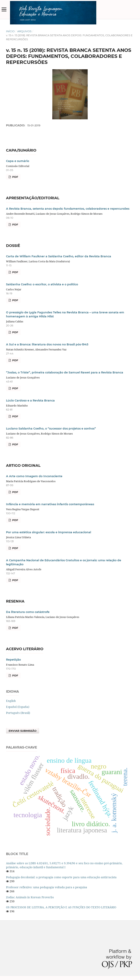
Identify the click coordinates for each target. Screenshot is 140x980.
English (11, 701)
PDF (15, 177)
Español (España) (18, 707)
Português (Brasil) (18, 713)
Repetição (13, 660)
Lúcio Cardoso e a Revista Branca (30, 400)
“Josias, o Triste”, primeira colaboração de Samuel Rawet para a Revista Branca (65, 372)
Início (10, 31)
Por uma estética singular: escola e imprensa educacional (49, 532)
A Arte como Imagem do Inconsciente (34, 476)
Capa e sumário (18, 161)
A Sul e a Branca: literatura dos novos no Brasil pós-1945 (47, 344)
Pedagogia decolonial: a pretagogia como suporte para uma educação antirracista (61, 877)
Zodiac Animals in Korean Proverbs (30, 897)
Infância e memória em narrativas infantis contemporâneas (50, 504)
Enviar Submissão (23, 731)
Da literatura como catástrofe (28, 612)
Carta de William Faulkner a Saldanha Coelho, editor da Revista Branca (59, 256)
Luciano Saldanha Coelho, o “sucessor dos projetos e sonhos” (51, 429)
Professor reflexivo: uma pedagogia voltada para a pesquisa (47, 887)
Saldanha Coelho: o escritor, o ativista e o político (42, 284)
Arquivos (24, 31)
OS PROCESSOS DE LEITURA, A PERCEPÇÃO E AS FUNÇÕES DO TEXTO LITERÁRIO (61, 907)
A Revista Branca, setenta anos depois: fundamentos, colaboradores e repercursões (68, 209)
